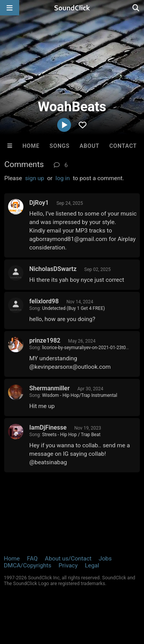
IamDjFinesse (48, 427)
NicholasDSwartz (53, 269)
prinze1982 (45, 340)
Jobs (105, 559)
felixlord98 (44, 301)
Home (31, 146)
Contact (123, 146)
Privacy (68, 565)
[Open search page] (136, 8)
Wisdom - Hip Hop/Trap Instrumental (79, 395)
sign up (35, 178)
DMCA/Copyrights (28, 565)
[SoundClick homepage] (72, 8)
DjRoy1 (39, 203)
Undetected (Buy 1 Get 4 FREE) (73, 308)
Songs (60, 146)
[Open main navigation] (10, 8)
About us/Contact (68, 559)
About (89, 146)
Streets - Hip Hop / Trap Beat (71, 435)
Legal (92, 565)
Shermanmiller (49, 388)
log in (63, 178)
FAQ (32, 559)
